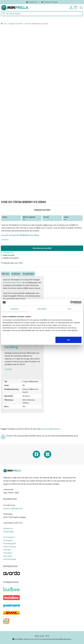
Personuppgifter (10, 544)
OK (69, 340)
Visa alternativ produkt (42, 248)
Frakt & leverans (9, 547)
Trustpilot (5, 240)
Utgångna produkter (16, 24)
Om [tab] (69, 309)
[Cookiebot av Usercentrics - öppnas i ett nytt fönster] (72, 302)
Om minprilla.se (9, 537)
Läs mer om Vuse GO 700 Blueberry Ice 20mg (20, 235)
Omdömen (16, 274)
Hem (5, 24)
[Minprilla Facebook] (36, 455)
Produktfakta (28, 274)
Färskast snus (33, 2)
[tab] (6, 274)
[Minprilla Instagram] (48, 455)
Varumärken (8, 553)
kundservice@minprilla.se (51, 429)
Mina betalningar (10, 559)
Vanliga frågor (9, 532)
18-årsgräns (8, 540)
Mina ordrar (8, 556)
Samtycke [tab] (15, 309)
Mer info (6, 274)
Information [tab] (42, 309)
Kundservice (8, 528)
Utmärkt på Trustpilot (51, 2)
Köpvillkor (7, 550)
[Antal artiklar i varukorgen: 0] (76, 7)
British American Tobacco (13, 283)
